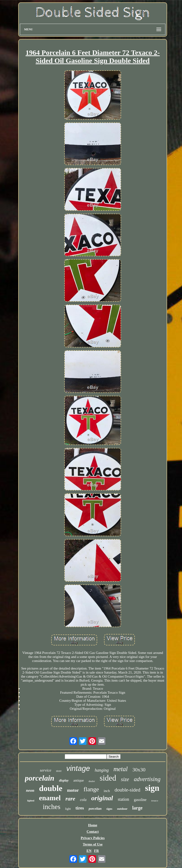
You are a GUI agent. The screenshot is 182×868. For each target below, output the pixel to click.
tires (80, 808)
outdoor (122, 809)
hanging (102, 770)
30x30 (139, 770)
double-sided (127, 790)
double (51, 788)
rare (70, 799)
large (137, 808)
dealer (92, 781)
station (123, 799)
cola (83, 800)
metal (121, 769)
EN (89, 851)
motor (73, 790)
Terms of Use (93, 844)
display (64, 780)
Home (93, 825)
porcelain (40, 778)
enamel (50, 798)
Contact (93, 832)
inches (52, 807)
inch (107, 791)
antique (79, 780)
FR (96, 851)
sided (108, 778)
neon (30, 790)
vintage (78, 768)
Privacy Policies (93, 838)
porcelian (95, 809)
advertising (147, 779)
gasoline (140, 800)
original (102, 798)
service (45, 770)
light (68, 809)
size (125, 779)
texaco (155, 801)
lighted (31, 801)
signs (109, 809)
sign (152, 788)
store (59, 771)
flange (91, 789)
